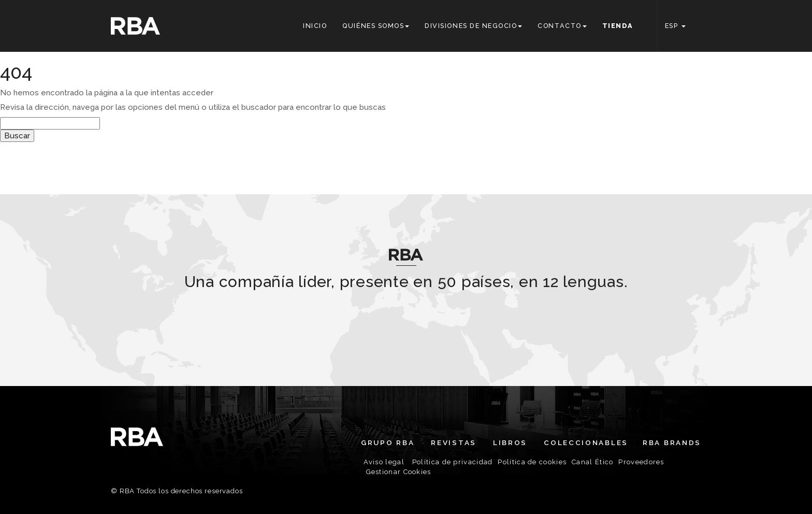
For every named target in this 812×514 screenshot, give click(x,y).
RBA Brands (672, 442)
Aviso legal (384, 462)
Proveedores (641, 462)
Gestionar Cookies (399, 472)
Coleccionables (586, 442)
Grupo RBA (388, 442)
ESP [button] (675, 26)
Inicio (315, 26)
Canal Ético (592, 462)
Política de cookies (532, 462)
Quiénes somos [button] (376, 26)
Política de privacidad (453, 462)
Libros (510, 442)
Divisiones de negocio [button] (473, 26)
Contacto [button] (562, 26)
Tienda (618, 26)
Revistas (454, 442)
